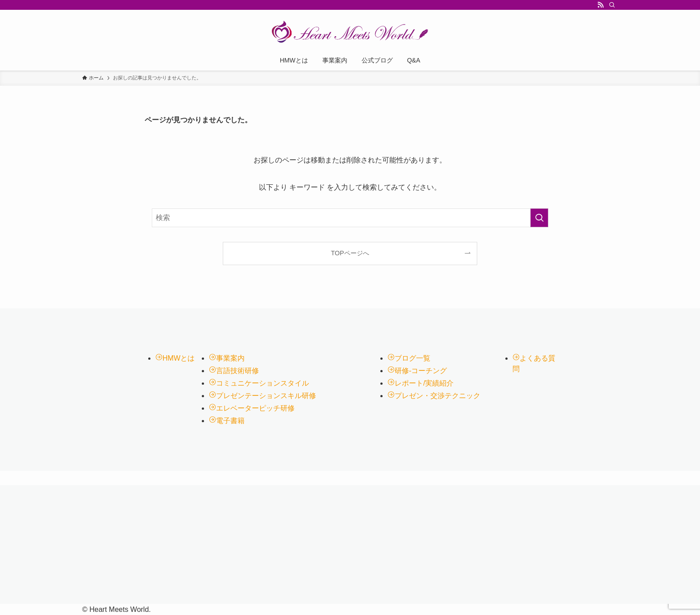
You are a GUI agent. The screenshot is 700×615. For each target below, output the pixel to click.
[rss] (600, 5)
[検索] (612, 5)
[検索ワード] (350, 218)
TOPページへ (350, 253)
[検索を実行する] (539, 218)
